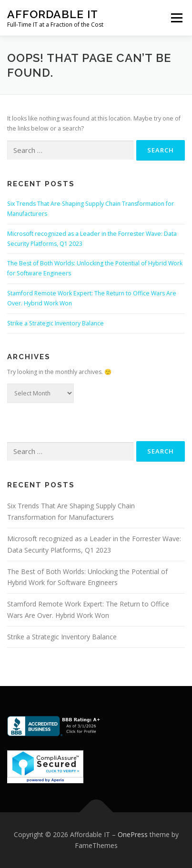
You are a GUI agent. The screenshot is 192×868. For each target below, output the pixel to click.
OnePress (133, 834)
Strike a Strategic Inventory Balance (56, 323)
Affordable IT (53, 14)
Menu (176, 18)
